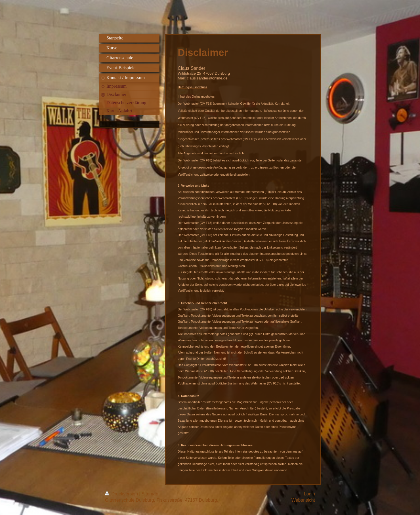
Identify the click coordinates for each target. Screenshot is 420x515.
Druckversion (122, 494)
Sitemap (150, 494)
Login (309, 494)
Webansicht (303, 500)
